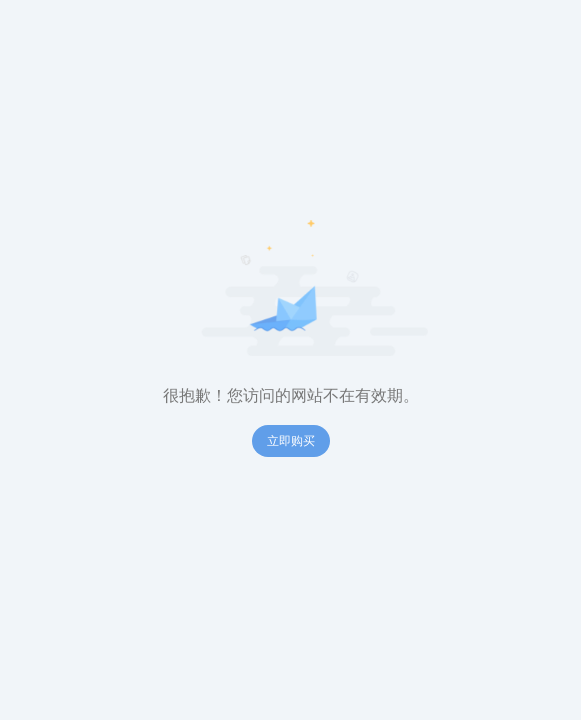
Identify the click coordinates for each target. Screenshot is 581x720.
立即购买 (291, 441)
